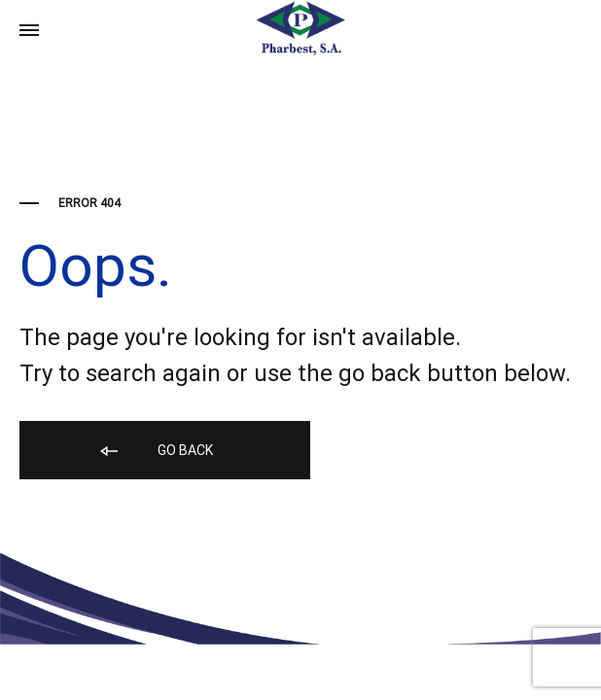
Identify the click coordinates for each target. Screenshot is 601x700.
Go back (155, 452)
